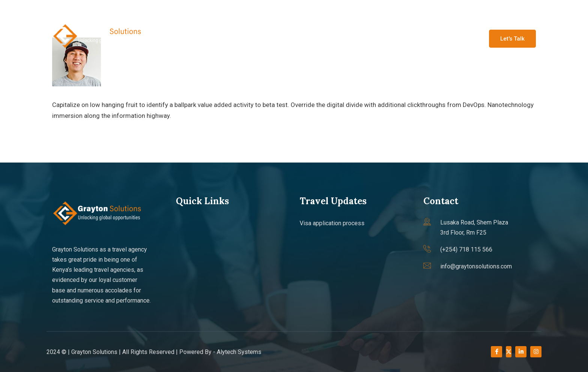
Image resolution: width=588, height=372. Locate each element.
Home (256, 38)
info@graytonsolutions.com (94, 9)
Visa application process (332, 223)
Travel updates (374, 38)
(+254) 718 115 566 (175, 9)
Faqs (418, 38)
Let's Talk (512, 39)
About (289, 38)
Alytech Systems (239, 352)
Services (325, 38)
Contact (452, 38)
